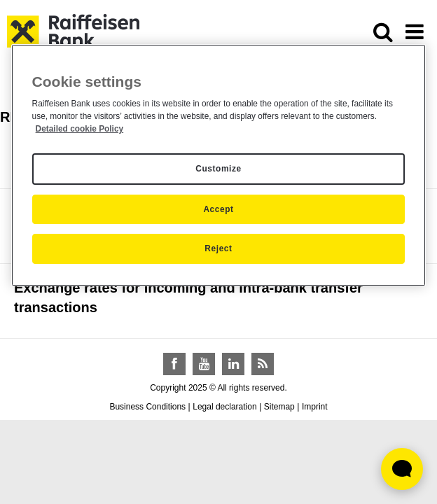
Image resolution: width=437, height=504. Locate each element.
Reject (218, 248)
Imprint (315, 407)
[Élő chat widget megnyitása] (402, 469)
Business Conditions (147, 407)
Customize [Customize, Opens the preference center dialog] (218, 169)
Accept (218, 209)
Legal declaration (224, 407)
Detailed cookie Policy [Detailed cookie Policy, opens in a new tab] (80, 129)
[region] (219, 165)
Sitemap (279, 407)
